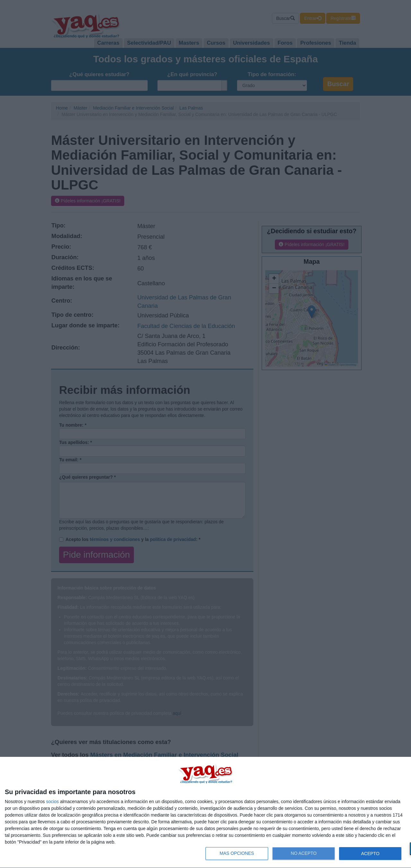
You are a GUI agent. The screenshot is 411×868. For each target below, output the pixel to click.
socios (52, 802)
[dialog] (205, 813)
